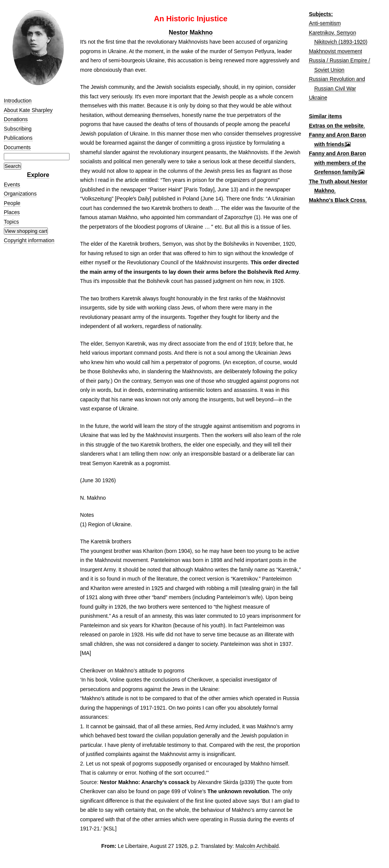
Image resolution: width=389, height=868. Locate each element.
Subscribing (18, 129)
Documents (17, 147)
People (12, 203)
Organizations (20, 194)
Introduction (18, 101)
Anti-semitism (325, 23)
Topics (11, 222)
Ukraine (318, 98)
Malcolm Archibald (257, 846)
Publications (18, 138)
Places (12, 212)
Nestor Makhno (191, 32)
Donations (16, 119)
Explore (38, 175)
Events (12, 185)
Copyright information (29, 240)
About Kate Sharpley (28, 110)
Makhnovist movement (335, 51)
